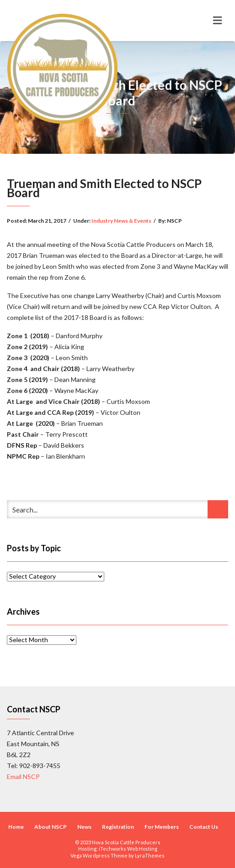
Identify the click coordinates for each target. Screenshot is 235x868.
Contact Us (204, 827)
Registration (118, 827)
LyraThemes (150, 855)
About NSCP (51, 827)
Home (16, 827)
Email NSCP (23, 776)
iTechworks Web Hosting (128, 849)
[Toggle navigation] (217, 21)
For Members (162, 827)
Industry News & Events (121, 221)
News (84, 827)
